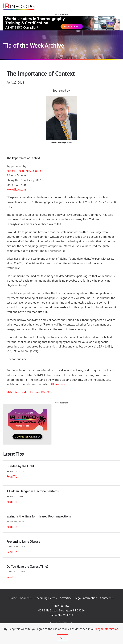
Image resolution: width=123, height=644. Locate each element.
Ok (62, 638)
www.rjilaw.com (16, 189)
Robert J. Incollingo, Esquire (24, 171)
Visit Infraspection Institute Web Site (29, 392)
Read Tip (12, 477)
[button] (117, 7)
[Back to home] (19, 6)
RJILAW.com (58, 384)
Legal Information (86, 598)
